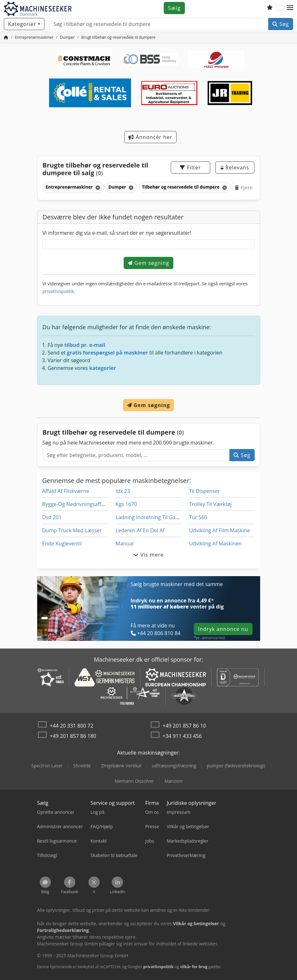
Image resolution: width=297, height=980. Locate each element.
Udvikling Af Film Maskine (219, 530)
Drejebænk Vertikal (121, 766)
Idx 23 (123, 491)
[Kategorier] (24, 24)
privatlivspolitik (58, 291)
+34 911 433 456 (182, 736)
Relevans (235, 167)
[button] (290, 8)
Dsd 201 (52, 517)
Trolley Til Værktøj (210, 504)
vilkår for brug (194, 967)
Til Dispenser (204, 491)
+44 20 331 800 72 (72, 726)
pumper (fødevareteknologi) (236, 766)
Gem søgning (148, 263)
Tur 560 (198, 517)
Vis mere (148, 555)
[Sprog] (280, 8)
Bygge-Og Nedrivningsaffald (75, 504)
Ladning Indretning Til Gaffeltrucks (157, 517)
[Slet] (97, 188)
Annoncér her (150, 137)
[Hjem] (6, 37)
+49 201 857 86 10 (185, 726)
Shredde (82, 766)
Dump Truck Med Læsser (72, 530)
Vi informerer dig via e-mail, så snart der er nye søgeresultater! (117, 233)
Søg (281, 24)
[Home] (34, 37)
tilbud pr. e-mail (85, 345)
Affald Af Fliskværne (66, 491)
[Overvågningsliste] (270, 8)
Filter (190, 167)
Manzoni (174, 781)
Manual (125, 543)
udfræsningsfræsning (174, 766)
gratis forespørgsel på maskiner (107, 353)
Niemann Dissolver (134, 781)
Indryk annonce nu (223, 629)
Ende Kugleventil (62, 543)
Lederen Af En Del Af (140, 530)
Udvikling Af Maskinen (215, 543)
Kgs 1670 (126, 504)
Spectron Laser (47, 766)
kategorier (103, 368)
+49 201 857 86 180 (73, 736)
